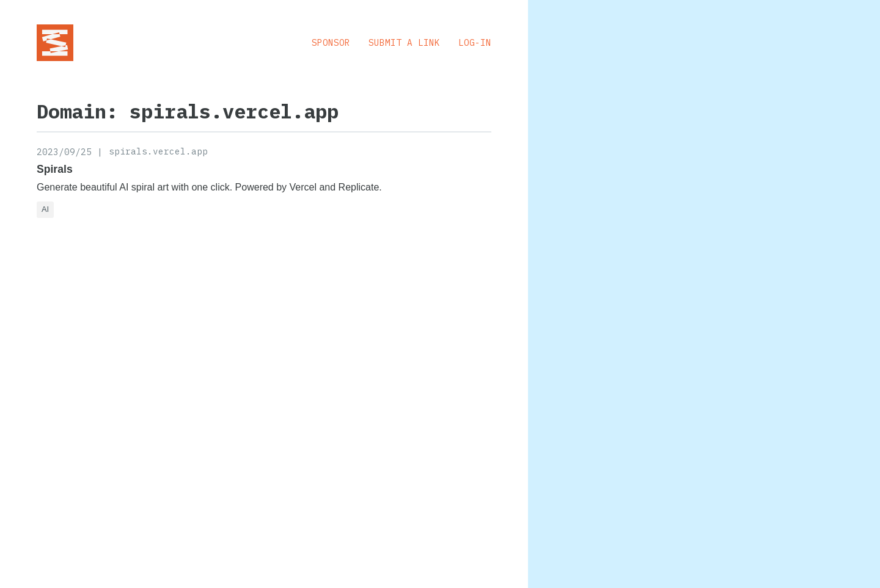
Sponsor (331, 42)
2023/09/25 (64, 152)
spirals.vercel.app (158, 151)
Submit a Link (404, 42)
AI (45, 209)
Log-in (475, 42)
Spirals (55, 169)
